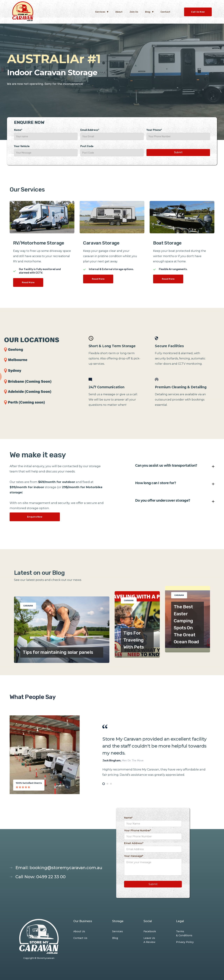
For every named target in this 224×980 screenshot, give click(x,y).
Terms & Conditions (184, 933)
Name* (18, 130)
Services (118, 931)
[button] (102, 12)
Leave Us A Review (149, 940)
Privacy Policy (185, 942)
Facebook (150, 931)
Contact (165, 12)
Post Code (87, 146)
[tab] (104, 784)
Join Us (134, 12)
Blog (115, 938)
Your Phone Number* (138, 830)
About (119, 12)
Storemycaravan (46, 958)
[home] (23, 12)
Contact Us (80, 938)
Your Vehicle (22, 146)
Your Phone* (154, 130)
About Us (79, 931)
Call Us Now (198, 12)
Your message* (134, 856)
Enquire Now (35, 517)
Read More (28, 282)
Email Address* (90, 130)
